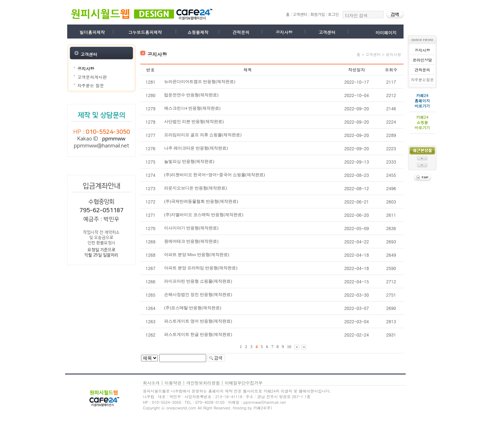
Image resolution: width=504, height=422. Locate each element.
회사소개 (151, 383)
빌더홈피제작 (92, 32)
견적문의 (241, 32)
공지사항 (284, 32)
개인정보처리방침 (203, 383)
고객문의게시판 (92, 77)
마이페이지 (386, 32)
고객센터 (327, 32)
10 (289, 347)
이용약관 (173, 383)
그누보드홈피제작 (145, 32)
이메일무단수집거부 (244, 383)
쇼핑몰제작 (198, 32)
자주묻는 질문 (91, 85)
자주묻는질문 (422, 80)
